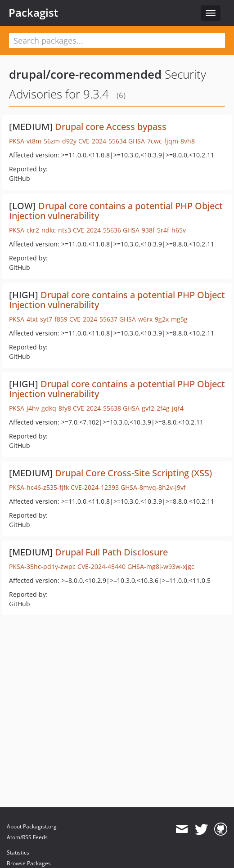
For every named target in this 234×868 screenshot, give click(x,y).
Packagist (34, 13)
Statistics (18, 852)
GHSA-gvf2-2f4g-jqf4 (153, 408)
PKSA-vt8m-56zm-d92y (43, 141)
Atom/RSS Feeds (27, 837)
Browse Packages (29, 863)
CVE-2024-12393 (95, 487)
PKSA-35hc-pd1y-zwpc (42, 566)
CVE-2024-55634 (102, 141)
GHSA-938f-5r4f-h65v (154, 230)
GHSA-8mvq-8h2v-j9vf (153, 487)
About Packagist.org (32, 826)
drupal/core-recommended (85, 74)
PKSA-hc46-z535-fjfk (39, 487)
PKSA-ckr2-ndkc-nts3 (40, 230)
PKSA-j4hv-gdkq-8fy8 (40, 408)
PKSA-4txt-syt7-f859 (38, 319)
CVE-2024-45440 (101, 566)
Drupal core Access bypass (111, 127)
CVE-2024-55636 (97, 230)
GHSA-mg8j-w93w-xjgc (161, 566)
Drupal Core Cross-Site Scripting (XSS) (133, 473)
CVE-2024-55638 (97, 408)
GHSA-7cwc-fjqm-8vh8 (162, 141)
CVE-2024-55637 (93, 319)
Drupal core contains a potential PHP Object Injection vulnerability (116, 211)
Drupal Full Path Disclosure (111, 552)
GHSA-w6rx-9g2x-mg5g (153, 319)
